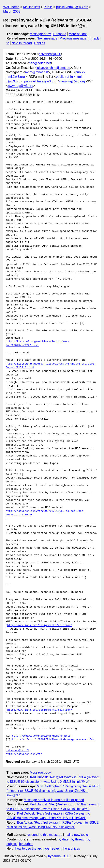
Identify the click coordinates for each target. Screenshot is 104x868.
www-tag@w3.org (72, 81)
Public (48, 7)
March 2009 (12, 11)
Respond (60, 34)
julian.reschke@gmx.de (53, 68)
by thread (78, 839)
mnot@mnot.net (37, 72)
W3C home (11, 7)
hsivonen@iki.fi (50, 54)
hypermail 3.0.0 (59, 856)
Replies (40, 43)
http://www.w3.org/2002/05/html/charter (42, 736)
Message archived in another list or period (54, 800)
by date (63, 839)
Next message (47, 38)
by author (26, 844)
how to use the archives (32, 848)
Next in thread (22, 43)
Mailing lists (32, 7)
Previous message (73, 38)
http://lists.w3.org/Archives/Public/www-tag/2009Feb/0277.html (37, 343)
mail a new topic (76, 835)
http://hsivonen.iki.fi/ (24, 754)
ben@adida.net (40, 63)
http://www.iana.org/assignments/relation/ (40, 625)
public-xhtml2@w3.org (72, 7)
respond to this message (44, 835)
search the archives (66, 848)
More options (78, 34)
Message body (40, 34)
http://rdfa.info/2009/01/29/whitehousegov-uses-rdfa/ (53, 740)
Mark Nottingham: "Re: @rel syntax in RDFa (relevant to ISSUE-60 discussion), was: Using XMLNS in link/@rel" (53, 791)
